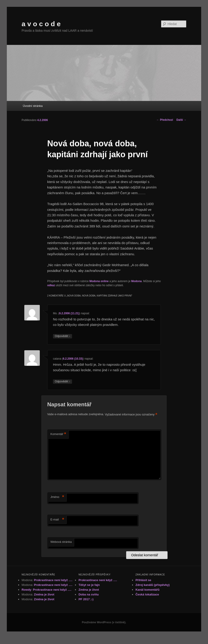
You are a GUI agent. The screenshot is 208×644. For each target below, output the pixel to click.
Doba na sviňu (89, 594)
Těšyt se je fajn (89, 585)
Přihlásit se (143, 580)
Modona (136, 281)
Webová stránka (61, 542)
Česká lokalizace (147, 594)
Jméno (57, 497)
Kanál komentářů (147, 590)
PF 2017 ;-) (86, 599)
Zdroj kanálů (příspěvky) (153, 585)
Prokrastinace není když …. (53, 580)
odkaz (51, 285)
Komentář (58, 434)
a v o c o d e (41, 24)
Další (181, 120)
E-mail (57, 520)
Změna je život (44, 594)
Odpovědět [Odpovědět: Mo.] (63, 336)
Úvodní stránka (33, 106)
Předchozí (165, 120)
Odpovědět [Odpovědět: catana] (63, 382)
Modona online (99, 281)
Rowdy (26, 590)
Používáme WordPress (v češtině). (104, 622)
